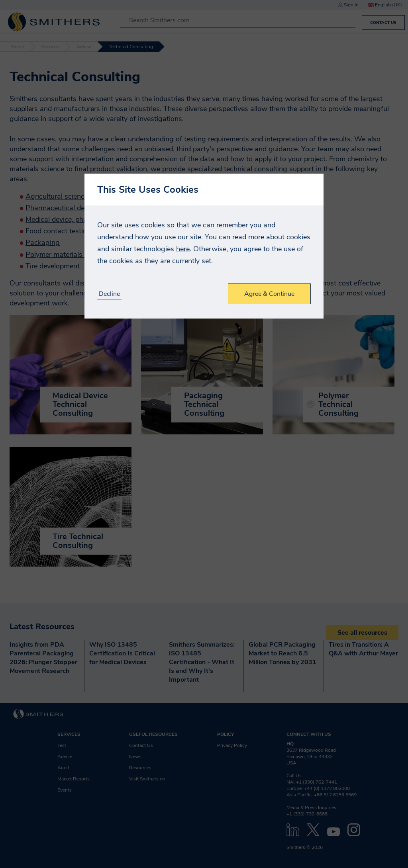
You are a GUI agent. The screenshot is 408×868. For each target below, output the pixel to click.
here (183, 249)
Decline (109, 294)
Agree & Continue (269, 294)
